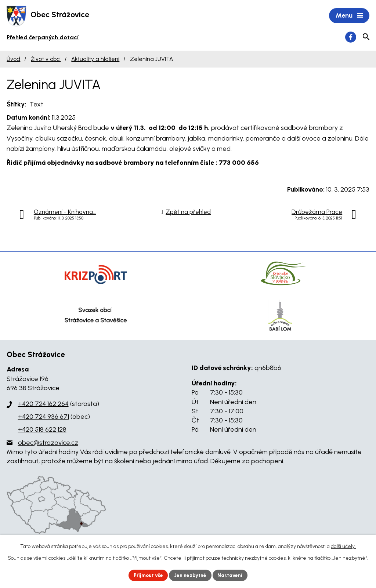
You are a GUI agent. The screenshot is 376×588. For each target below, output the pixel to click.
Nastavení (232, 575)
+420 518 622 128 (42, 430)
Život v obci (46, 60)
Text (36, 105)
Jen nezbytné (191, 575)
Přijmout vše (147, 575)
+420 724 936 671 (44, 417)
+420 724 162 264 (43, 404)
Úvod (13, 60)
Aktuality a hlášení (95, 60)
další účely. (343, 546)
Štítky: (16, 105)
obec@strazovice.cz (48, 443)
